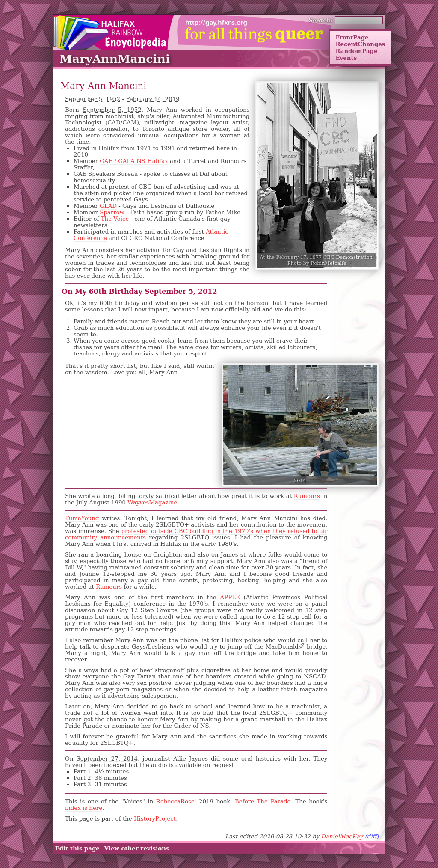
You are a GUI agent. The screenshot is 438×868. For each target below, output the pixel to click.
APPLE (230, 597)
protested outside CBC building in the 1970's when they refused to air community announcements (196, 534)
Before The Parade (263, 801)
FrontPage (352, 37)
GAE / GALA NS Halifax (134, 161)
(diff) (372, 837)
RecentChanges (360, 44)
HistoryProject (155, 819)
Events (346, 58)
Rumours (307, 496)
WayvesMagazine (152, 502)
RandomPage (356, 51)
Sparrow (112, 212)
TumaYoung (82, 518)
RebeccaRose (175, 801)
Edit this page (77, 848)
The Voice (115, 219)
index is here (84, 808)
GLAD (108, 206)
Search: (321, 20)
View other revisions (137, 848)
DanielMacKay (342, 837)
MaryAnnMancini (115, 59)
